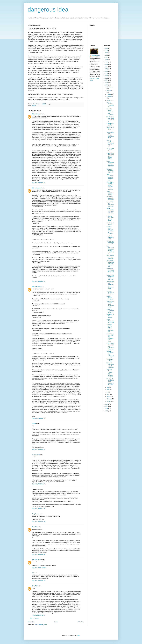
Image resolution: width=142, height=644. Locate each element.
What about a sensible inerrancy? (110, 257)
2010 (107, 83)
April (108, 394)
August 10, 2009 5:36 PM (39, 449)
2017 (107, 67)
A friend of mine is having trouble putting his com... (110, 328)
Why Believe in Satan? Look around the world (110, 304)
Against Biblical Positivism (110, 298)
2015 (107, 71)
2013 (107, 76)
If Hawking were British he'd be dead (110, 219)
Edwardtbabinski (37, 114)
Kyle (33, 573)
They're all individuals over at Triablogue (110, 365)
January (109, 401)
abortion (34, 105)
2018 (107, 64)
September (110, 97)
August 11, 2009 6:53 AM (39, 555)
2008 (107, 404)
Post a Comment (34, 619)
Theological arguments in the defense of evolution (110, 382)
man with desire (37, 560)
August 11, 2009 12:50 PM (39, 568)
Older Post (81, 622)
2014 (107, 74)
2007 (107, 406)
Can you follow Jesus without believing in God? (110, 135)
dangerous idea (48, 9)
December (110, 87)
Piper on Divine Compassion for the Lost (110, 143)
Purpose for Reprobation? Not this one (110, 271)
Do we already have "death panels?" (110, 243)
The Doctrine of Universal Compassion (110, 119)
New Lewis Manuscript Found (110, 237)
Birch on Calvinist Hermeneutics (110, 105)
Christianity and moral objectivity (110, 171)
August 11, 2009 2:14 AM (39, 509)
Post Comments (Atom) (41, 625)
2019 (107, 62)
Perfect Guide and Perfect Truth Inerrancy (110, 277)
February (109, 399)
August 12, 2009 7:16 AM (39, 615)
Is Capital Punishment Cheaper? (110, 311)
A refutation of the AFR (110, 224)
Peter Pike (35, 527)
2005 (107, 411)
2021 (107, 57)
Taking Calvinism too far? (110, 193)
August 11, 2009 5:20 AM (39, 522)
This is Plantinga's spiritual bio (110, 321)
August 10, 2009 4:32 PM (39, 418)
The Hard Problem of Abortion (110, 293)
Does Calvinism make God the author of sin (110, 177)
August (109, 100)
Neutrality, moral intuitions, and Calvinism (110, 112)
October (109, 94)
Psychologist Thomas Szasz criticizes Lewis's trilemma (110, 186)
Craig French (36, 514)
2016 (107, 69)
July (108, 387)
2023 (107, 53)
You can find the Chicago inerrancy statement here (110, 264)
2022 (107, 55)
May (108, 392)
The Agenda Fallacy (110, 360)
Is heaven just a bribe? (110, 124)
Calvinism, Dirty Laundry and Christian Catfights (110, 373)
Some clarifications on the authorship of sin (110, 164)
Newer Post (31, 622)
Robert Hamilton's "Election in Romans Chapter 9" (110, 211)
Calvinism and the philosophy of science (110, 204)
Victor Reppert (96, 56)
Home (56, 622)
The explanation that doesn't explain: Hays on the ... (110, 250)
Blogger (78, 635)
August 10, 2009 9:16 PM (39, 484)
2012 (107, 78)
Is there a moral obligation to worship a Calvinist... (110, 230)
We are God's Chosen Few (110, 150)
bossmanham (36, 455)
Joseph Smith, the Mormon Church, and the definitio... (110, 156)
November (110, 91)
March (109, 397)
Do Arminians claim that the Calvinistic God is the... (110, 338)
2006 (107, 409)
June (108, 390)
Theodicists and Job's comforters (110, 198)
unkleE (34, 424)
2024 (107, 51)
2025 (107, 48)
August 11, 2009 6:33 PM (39, 581)
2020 (107, 60)
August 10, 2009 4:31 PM (39, 183)
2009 (107, 85)
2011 (107, 80)
